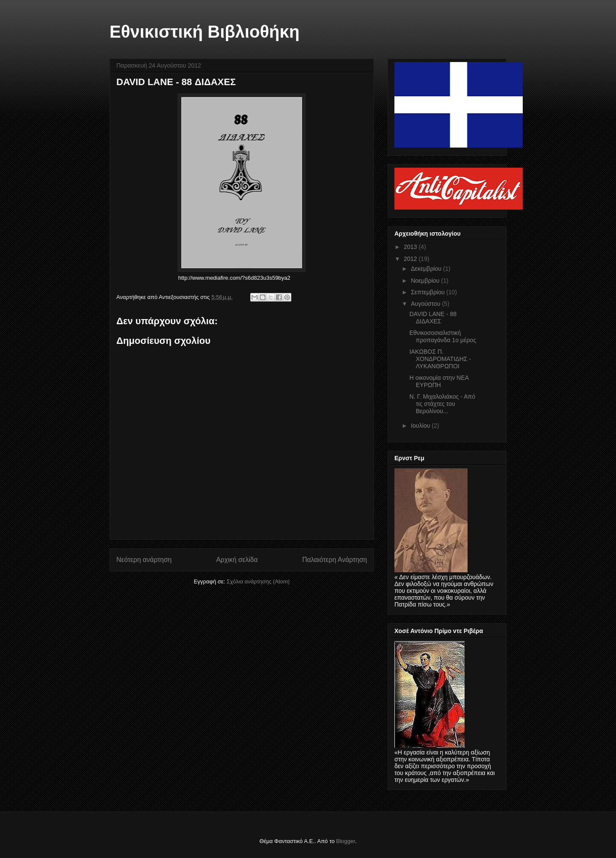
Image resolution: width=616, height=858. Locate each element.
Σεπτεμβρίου (428, 292)
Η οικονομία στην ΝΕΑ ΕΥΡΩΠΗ (439, 381)
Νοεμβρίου (426, 281)
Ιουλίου (421, 426)
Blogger (346, 841)
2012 (411, 259)
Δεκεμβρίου (427, 269)
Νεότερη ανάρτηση (144, 560)
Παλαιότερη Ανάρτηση (335, 560)
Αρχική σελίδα (237, 560)
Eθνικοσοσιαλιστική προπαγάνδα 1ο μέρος (443, 336)
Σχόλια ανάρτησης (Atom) (258, 581)
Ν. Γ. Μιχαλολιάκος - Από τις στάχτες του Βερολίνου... (442, 404)
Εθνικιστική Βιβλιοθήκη (204, 32)
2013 (411, 247)
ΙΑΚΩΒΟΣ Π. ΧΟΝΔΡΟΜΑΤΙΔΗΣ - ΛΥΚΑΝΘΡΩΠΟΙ (440, 359)
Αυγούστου (426, 304)
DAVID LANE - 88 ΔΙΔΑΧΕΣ (433, 318)
